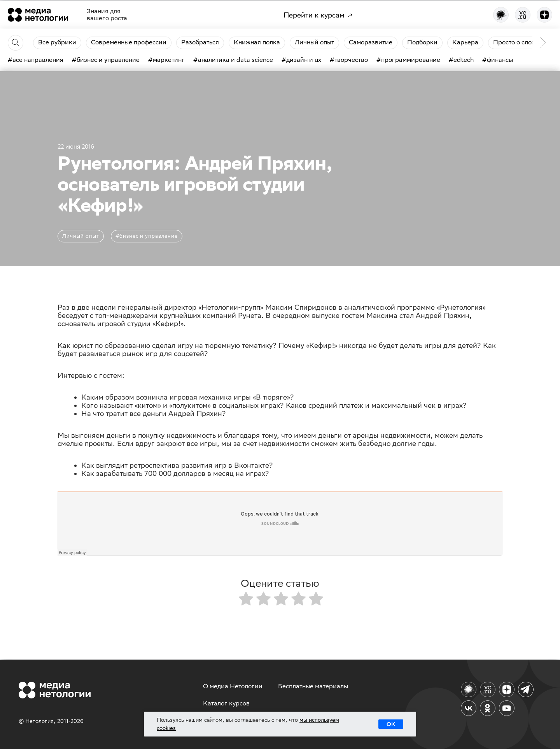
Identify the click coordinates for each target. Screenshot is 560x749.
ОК (391, 724)
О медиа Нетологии (233, 686)
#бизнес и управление (147, 236)
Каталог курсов (226, 703)
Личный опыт (81, 236)
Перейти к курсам (318, 15)
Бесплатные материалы (313, 686)
